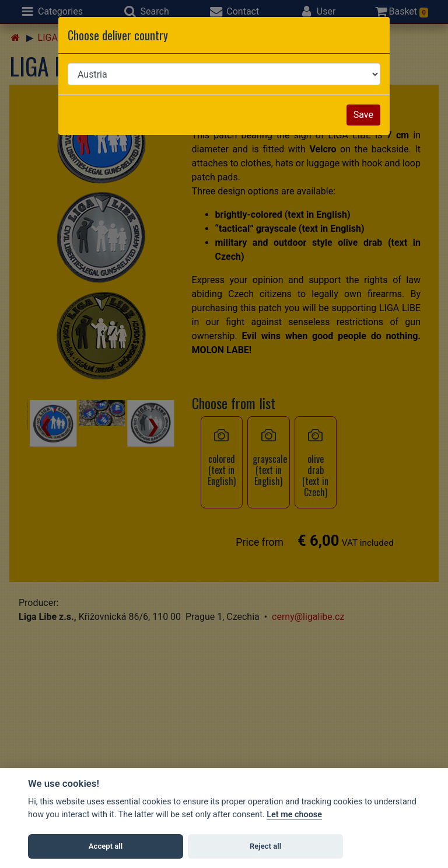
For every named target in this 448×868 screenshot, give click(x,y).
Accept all (106, 846)
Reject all (265, 846)
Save (363, 115)
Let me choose (294, 815)
